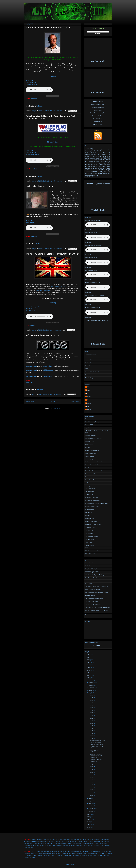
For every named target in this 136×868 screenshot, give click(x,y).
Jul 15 (92, 736)
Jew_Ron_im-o (88, 160)
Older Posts (76, 401)
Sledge (106, 170)
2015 (89, 817)
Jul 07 (92, 780)
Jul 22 (92, 718)
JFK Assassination (90, 489)
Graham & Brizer (94, 158)
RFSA (91, 168)
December (92, 680)
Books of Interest (90, 363)
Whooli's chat (98, 122)
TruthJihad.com (31, 82)
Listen (28, 366)
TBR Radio (29, 309)
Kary (97, 161)
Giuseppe (107, 156)
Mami (89, 390)
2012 (89, 825)
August (91, 690)
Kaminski (90, 161)
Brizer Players (106, 151)
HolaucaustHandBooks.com (92, 474)
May (90, 801)
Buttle (87, 153)
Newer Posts (30, 401)
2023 (89, 662)
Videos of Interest (90, 375)
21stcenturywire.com (91, 419)
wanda (89, 406)
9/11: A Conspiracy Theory (92, 422)
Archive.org (40, 106)
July (90, 693)
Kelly (102, 161)
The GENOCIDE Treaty (92, 602)
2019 (89, 673)
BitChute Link (98, 61)
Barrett (87, 151)
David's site (29, 220)
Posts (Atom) (57, 408)
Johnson (108, 160)
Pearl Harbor (89, 512)
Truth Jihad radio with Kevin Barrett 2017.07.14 (48, 28)
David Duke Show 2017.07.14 (39, 186)
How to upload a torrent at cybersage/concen (97, 593)
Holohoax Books (90, 477)
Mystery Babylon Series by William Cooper (96, 504)
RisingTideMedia (98, 119)
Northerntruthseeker (90, 510)
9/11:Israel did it (90, 425)
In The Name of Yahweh (43, 290)
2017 (89, 678)
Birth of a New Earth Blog (92, 450)
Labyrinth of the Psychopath (93, 569)
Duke (104, 153)
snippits (105, 174)
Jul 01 (92, 795)
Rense (108, 168)
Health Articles (89, 566)
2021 (89, 668)
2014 (89, 819)
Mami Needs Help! (90, 563)
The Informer (89, 581)
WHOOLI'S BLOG (90, 554)
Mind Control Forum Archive (93, 501)
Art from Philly (89, 444)
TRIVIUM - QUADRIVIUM (93, 572)
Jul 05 (92, 785)
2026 (89, 655)
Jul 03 (92, 790)
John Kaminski (89, 495)
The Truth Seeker (90, 539)
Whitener (106, 172)
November (92, 683)
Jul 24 (92, 713)
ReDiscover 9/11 (90, 518)
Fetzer (104, 154)
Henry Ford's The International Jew (94, 471)
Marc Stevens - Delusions (92, 578)
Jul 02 (92, 793)
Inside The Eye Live (91, 480)
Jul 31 (92, 695)
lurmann (87, 174)
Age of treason (89, 428)
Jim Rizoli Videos (90, 492)
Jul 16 (92, 733)
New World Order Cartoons (92, 507)
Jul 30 (92, 698)
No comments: (58, 111)
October (91, 685)
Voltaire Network (90, 545)
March (91, 806)
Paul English (102, 166)
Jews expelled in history (91, 486)
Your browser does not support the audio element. (39, 160)
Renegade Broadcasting (91, 521)
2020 (89, 670)
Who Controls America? (92, 551)
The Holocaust (89, 533)
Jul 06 (92, 782)
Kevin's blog (30, 80)
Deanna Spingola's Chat (98, 104)
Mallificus (108, 163)
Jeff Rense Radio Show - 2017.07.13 (43, 335)
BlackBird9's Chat (98, 101)
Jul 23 (92, 716)
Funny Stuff (88, 366)
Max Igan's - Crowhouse (92, 498)
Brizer (89, 387)
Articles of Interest (90, 360)
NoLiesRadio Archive (32, 155)
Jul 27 (92, 705)
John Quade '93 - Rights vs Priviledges (95, 575)
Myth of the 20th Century (103, 165)
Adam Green (97, 149)
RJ (96, 168)
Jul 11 (92, 770)
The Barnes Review (90, 530)
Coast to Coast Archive (91, 453)
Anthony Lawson (90, 441)
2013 (89, 822)
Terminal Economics (91, 354)
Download (34, 99)
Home (53, 401)
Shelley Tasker (93, 170)
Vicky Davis (89, 542)
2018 (89, 675)
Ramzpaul (88, 515)
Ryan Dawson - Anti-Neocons (93, 524)
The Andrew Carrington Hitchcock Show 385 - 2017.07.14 (52, 254)
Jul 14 (92, 739)
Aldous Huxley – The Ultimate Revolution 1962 (98, 608)
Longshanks (100, 163)
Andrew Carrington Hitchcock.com (37, 307)
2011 (89, 827)
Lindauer (93, 163)
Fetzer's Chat (98, 110)
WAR (87, 548)
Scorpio (89, 397)
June (90, 798)
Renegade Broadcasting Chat (98, 113)
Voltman (96, 172)
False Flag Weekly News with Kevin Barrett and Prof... (97, 746)
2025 (89, 657)
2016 (89, 814)
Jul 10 (92, 772)
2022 (89, 665)
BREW (106, 149)
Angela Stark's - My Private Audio (94, 438)
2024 (89, 660)
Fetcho (96, 154)
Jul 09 (92, 775)
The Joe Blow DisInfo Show (93, 605)
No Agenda (91, 166)
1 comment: (57, 330)
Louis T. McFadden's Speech (93, 590)
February (91, 809)
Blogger (71, 864)
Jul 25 (92, 710)
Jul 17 (92, 731)
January (91, 811)
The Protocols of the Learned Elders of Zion (97, 587)
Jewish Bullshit (98, 160)
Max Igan (91, 165)
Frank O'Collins (89, 584)
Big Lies (88, 447)
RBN (109, 166)
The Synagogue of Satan (58, 286)
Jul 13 (92, 764)
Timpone (88, 172)
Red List (102, 168)
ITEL (105, 158)
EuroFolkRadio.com (32, 311)
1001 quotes (88, 369)
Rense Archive (30, 222)
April (90, 803)
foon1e (89, 403)
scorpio (95, 174)
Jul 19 (92, 726)
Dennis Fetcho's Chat (98, 107)
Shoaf (100, 170)
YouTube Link (98, 210)
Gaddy (94, 156)
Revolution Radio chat (98, 116)
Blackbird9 (97, 151)
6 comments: (58, 394)
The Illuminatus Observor (92, 536)
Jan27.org (88, 483)
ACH (87, 149)
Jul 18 (92, 728)
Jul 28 (92, 703)
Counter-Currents (90, 456)
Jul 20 (92, 723)
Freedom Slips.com (32, 84)
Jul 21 (92, 721)
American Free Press (91, 435)
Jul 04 (92, 787)
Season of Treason (90, 596)
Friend (87, 156)
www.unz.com (89, 357)
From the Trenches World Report (94, 465)
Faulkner (88, 154)
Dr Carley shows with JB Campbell (94, 462)
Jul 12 (92, 767)
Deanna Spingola (90, 459)
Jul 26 (92, 708)
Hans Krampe (89, 468)
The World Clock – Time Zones (93, 372)
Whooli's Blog (89, 378)
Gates (100, 156)
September (92, 688)
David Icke (96, 153)
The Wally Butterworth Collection (94, 599)
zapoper (34, 111)
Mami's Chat (98, 125)
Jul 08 (92, 777)
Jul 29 (92, 700)
